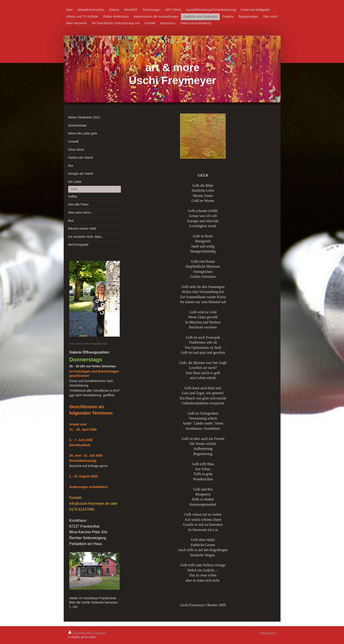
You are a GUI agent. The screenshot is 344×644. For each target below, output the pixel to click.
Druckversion (80, 633)
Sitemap (100, 633)
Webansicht (268, 633)
